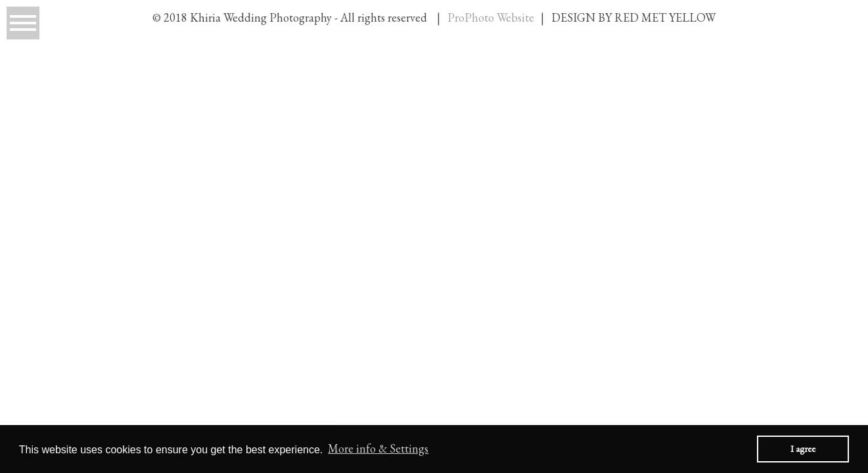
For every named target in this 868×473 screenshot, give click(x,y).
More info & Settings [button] (378, 448)
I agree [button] (803, 448)
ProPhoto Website (491, 17)
